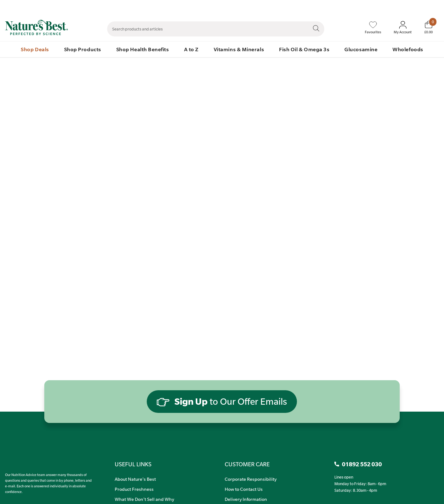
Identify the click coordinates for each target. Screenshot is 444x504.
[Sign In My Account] (403, 28)
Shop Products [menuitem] (83, 49)
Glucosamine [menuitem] (361, 49)
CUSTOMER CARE (247, 464)
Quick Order (396, 7)
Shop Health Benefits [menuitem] (143, 49)
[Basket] (428, 27)
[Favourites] (373, 28)
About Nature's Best (135, 479)
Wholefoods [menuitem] (408, 49)
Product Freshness (134, 489)
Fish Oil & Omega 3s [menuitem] (304, 49)
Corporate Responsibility (251, 479)
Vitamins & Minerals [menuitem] (239, 49)
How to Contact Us (244, 489)
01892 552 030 (427, 7)
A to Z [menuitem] (191, 49)
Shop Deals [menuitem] (35, 49)
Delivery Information (246, 499)
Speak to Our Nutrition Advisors (350, 7)
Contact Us (306, 7)
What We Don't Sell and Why (144, 499)
